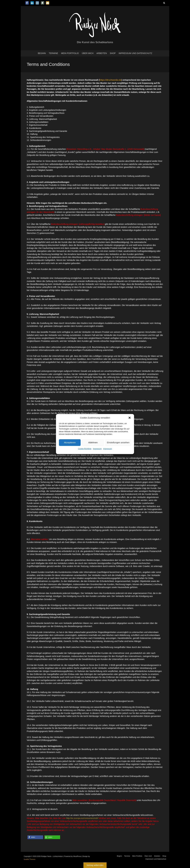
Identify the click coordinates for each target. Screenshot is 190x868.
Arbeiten (102, 53)
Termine (53, 53)
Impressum (97, 449)
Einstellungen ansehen (118, 442)
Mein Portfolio (70, 53)
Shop (113, 53)
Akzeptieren (70, 442)
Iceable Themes (30, 859)
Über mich (88, 53)
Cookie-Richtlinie (85, 449)
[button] (130, 418)
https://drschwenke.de (110, 80)
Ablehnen (93, 442)
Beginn (42, 53)
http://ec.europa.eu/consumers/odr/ (82, 818)
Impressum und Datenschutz (135, 53)
